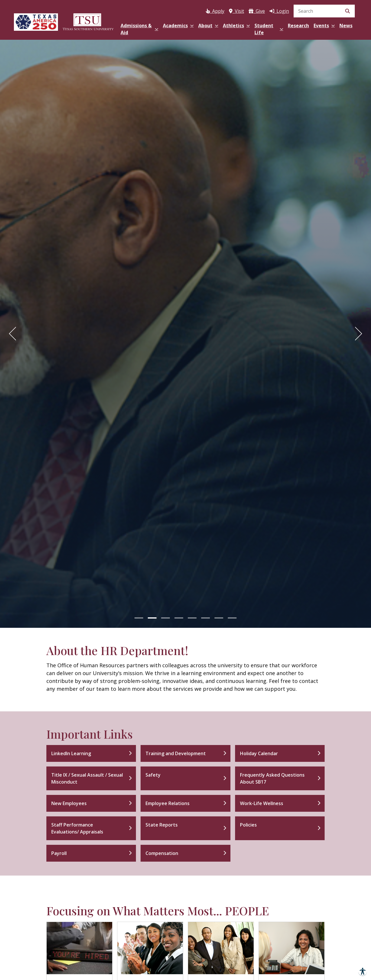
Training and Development (176, 753)
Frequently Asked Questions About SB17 (272, 778)
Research (298, 26)
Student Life (269, 29)
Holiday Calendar (259, 753)
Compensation (162, 853)
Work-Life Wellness (262, 803)
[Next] (357, 334)
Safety (153, 775)
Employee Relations (168, 803)
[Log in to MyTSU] (279, 10)
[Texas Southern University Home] (88, 21)
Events (324, 26)
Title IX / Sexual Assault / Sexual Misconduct (87, 778)
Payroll (59, 853)
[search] (324, 11)
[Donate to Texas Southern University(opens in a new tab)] (257, 10)
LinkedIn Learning (71, 753)
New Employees (69, 803)
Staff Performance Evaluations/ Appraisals (77, 828)
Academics (178, 26)
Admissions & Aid (139, 29)
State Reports (162, 825)
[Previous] (14, 334)
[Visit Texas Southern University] (237, 10)
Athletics (236, 26)
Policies (248, 825)
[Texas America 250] (36, 21)
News (346, 26)
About (208, 26)
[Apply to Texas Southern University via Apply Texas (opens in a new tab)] (215, 10)
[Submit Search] (348, 11)
